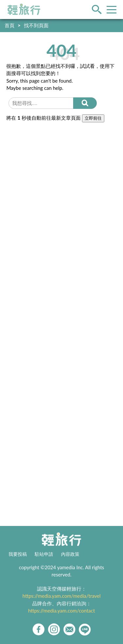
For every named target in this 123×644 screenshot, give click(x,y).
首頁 (10, 25)
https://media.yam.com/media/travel (61, 596)
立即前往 (93, 118)
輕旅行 (24, 10)
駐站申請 (44, 554)
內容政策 (70, 554)
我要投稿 (18, 554)
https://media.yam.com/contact (62, 611)
